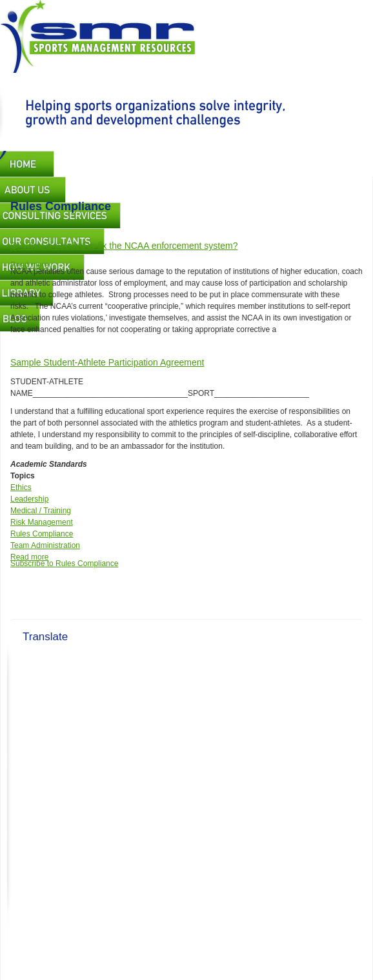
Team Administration (45, 545)
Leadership (29, 499)
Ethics (21, 487)
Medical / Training (41, 511)
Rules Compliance (42, 534)
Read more (29, 265)
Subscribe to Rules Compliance (64, 563)
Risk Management (42, 522)
